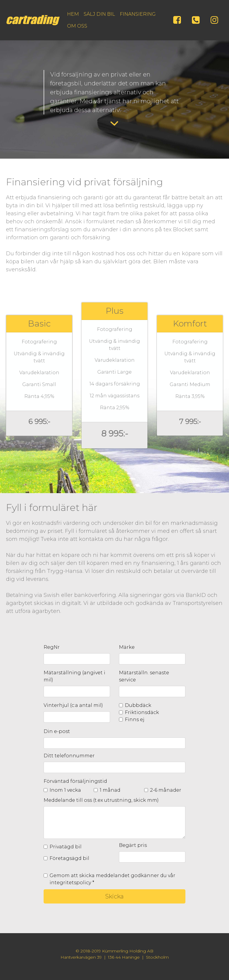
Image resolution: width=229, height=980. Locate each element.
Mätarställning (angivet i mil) (74, 676)
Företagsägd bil (69, 858)
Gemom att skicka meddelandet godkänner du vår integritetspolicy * (112, 879)
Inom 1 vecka (65, 790)
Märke (127, 647)
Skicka (114, 896)
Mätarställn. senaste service (144, 676)
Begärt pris (133, 845)
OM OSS (77, 26)
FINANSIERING (138, 14)
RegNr (52, 647)
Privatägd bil (66, 847)
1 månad (110, 790)
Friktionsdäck (142, 712)
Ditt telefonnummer (69, 756)
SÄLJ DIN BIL (99, 14)
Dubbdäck (138, 705)
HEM (73, 14)
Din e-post (57, 731)
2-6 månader (166, 790)
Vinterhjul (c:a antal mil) (73, 705)
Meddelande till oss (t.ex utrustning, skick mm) (101, 800)
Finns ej (135, 720)
